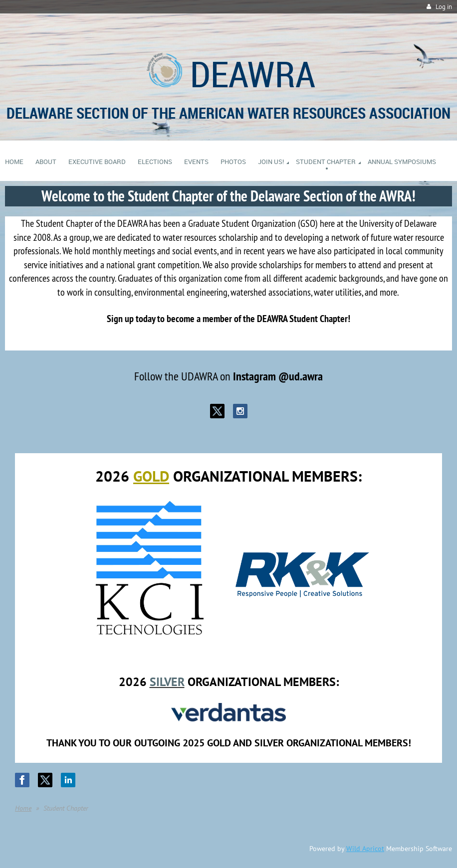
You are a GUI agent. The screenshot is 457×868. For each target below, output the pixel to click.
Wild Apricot (365, 849)
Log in (444, 7)
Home (23, 808)
